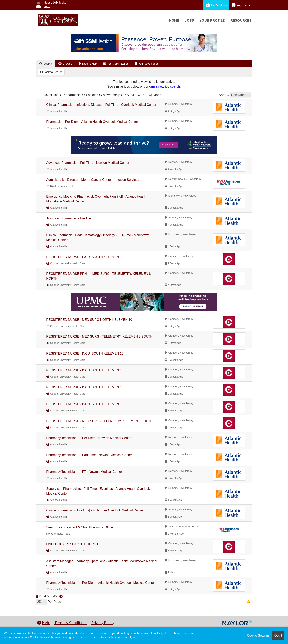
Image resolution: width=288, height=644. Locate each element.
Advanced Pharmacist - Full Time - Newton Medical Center (88, 163)
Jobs (189, 20)
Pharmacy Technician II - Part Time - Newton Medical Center (89, 455)
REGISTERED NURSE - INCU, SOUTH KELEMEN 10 (85, 257)
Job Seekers (216, 5)
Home (174, 20)
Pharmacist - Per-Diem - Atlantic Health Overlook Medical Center (92, 122)
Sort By (224, 95)
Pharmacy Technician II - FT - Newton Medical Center (84, 472)
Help (44, 622)
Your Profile (212, 20)
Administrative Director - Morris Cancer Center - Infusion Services (93, 180)
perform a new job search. (162, 86)
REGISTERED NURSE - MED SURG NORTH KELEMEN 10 (89, 320)
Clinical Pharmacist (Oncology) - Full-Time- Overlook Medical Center (95, 510)
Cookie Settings (258, 635)
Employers (241, 5)
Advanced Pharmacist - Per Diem (70, 218)
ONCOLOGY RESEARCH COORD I (72, 544)
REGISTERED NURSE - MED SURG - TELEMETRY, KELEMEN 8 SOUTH (99, 336)
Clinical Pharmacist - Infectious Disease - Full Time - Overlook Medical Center (101, 105)
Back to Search (51, 72)
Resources (241, 20)
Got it (278, 635)
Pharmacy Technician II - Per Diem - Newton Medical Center (89, 438)
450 (56, 596)
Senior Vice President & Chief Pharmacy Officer (80, 527)
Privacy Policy (103, 622)
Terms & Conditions (71, 622)
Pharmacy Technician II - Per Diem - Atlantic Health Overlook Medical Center (100, 583)
